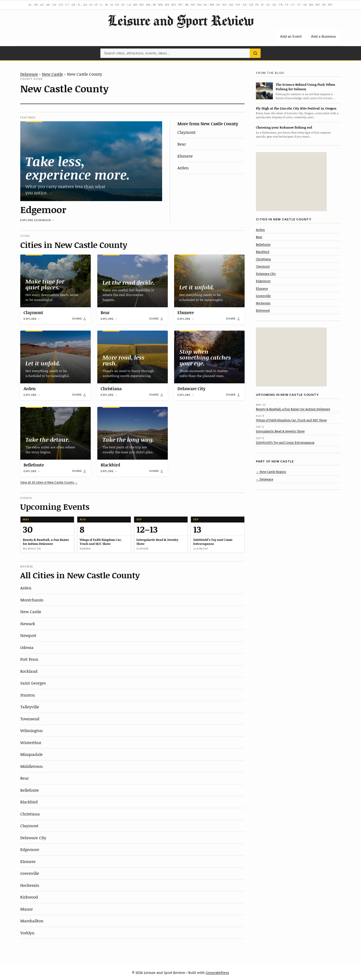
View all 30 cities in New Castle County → (49, 482)
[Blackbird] (133, 433)
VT (299, 5)
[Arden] (55, 357)
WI (324, 5)
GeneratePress (217, 972)
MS (167, 5)
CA (54, 5)
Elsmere (185, 156)
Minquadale (31, 754)
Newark (28, 624)
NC (225, 5)
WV (318, 5)
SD (274, 5)
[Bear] (133, 281)
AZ (42, 5)
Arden (183, 168)
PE (257, 5)
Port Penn (29, 659)
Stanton (28, 695)
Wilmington (31, 730)
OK (245, 5)
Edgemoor (43, 209)
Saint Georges (33, 683)
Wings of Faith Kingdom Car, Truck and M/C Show (291, 420)
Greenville (30, 873)
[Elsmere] (209, 281)
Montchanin (32, 600)
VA (305, 5)
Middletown (31, 766)
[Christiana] (133, 357)
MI (155, 5)
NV (193, 5)
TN (281, 5)
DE (74, 5)
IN (107, 5)
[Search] (255, 53)
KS (117, 5)
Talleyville (30, 707)
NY (219, 5)
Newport (28, 635)
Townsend (30, 719)
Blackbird (110, 465)
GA (85, 5)
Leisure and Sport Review (181, 20)
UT (293, 5)
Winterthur (31, 742)
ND (231, 5)
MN (161, 5)
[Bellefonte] (55, 433)
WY (330, 5)
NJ (206, 5)
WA (311, 5)
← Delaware (265, 479)
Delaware (29, 74)
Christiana (111, 389)
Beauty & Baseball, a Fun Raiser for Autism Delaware (293, 409)
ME (135, 5)
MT (181, 5)
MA (148, 5)
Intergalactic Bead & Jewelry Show (280, 431)
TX (287, 5)
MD (142, 5)
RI (263, 5)
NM (212, 5)
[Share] (79, 319)
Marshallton (32, 921)
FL (79, 5)
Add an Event (291, 36)
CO (61, 5)
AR (48, 5)
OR (251, 5)
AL (30, 5)
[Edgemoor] (91, 161)
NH (200, 5)
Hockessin (30, 885)
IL (101, 5)
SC (268, 5)
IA (112, 5)
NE (187, 5)
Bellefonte (34, 465)
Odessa (27, 647)
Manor (27, 909)
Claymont (187, 132)
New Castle (52, 74)
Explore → (32, 319)
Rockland (29, 671)
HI (91, 5)
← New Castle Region (271, 472)
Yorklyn (27, 933)
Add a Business (324, 36)
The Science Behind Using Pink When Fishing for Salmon (306, 87)
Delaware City (191, 389)
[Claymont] (55, 281)
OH (238, 5)
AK (36, 5)
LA (129, 5)
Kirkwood (29, 897)
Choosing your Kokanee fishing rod (284, 127)
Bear (182, 144)
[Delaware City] (209, 357)
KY (123, 5)
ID (96, 5)
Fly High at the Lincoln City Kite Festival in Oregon (296, 108)
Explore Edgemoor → (37, 220)
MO (174, 5)
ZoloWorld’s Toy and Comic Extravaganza (285, 442)
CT (67, 5)
